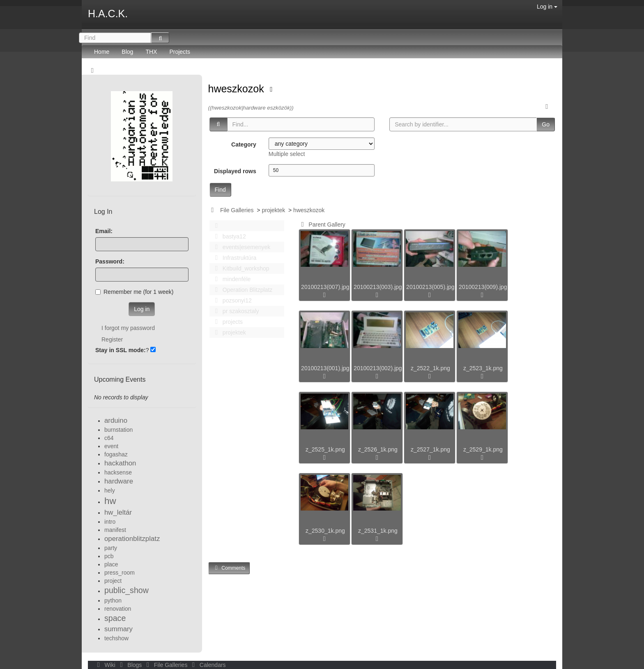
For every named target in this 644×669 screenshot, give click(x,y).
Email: (104, 231)
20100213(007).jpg (325, 287)
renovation (118, 609)
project (113, 581)
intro (110, 522)
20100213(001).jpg (325, 368)
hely (110, 490)
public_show (126, 590)
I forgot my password (128, 328)
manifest (115, 530)
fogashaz (116, 454)
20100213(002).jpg (378, 368)
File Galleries (237, 210)
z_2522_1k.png (430, 368)
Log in (547, 7)
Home (102, 52)
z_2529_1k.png (483, 449)
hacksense (118, 472)
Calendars (207, 665)
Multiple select (287, 154)
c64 (109, 438)
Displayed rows (235, 171)
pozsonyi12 (231, 300)
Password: (110, 261)
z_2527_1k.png (430, 449)
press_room (120, 573)
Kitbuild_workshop (240, 268)
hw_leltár (118, 512)
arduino (116, 420)
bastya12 (228, 236)
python (113, 600)
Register (112, 339)
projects (227, 322)
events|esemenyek (241, 247)
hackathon (120, 463)
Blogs (130, 665)
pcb (109, 556)
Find (220, 190)
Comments (229, 568)
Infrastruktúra (234, 258)
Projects (180, 52)
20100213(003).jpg (378, 287)
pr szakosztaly (235, 311)
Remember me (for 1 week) (134, 292)
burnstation (118, 430)
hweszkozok (238, 89)
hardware (119, 481)
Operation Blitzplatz (242, 290)
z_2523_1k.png (483, 368)
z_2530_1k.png (325, 531)
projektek (273, 210)
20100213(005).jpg (430, 287)
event (111, 446)
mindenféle (231, 279)
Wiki (106, 665)
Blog (127, 52)
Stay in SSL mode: (121, 350)
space (115, 618)
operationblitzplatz (132, 539)
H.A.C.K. (108, 14)
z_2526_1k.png (378, 449)
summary (118, 629)
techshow (116, 638)
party (111, 548)
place (111, 564)
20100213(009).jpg (483, 287)
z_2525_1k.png (325, 449)
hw (110, 501)
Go (546, 124)
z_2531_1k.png (378, 531)
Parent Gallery (322, 225)
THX (151, 52)
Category (244, 144)
